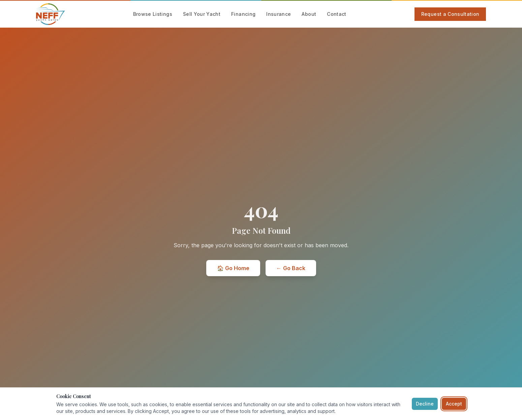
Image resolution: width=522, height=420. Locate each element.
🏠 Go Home (233, 268)
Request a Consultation (450, 14)
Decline (425, 404)
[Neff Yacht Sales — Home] (51, 14)
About (309, 14)
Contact (336, 14)
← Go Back (291, 268)
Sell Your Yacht (202, 14)
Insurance (279, 14)
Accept (454, 404)
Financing (243, 14)
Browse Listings (153, 14)
